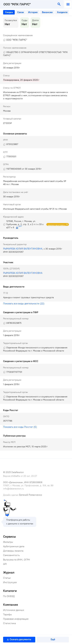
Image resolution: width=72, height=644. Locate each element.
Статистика (9, 623)
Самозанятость (11, 555)
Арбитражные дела (14, 546)
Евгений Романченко (31, 495)
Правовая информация (16, 619)
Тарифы (8, 615)
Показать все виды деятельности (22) (24, 304)
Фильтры (8, 542)
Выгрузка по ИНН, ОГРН (17, 560)
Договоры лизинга (13, 551)
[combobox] (28, 4)
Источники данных (14, 610)
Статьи (7, 578)
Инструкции (10, 582)
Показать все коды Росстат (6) (20, 427)
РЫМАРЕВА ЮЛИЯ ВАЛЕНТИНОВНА (23, 249)
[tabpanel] (36, 234)
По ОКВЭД (9, 596)
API (5, 564)
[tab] (9, 12)
